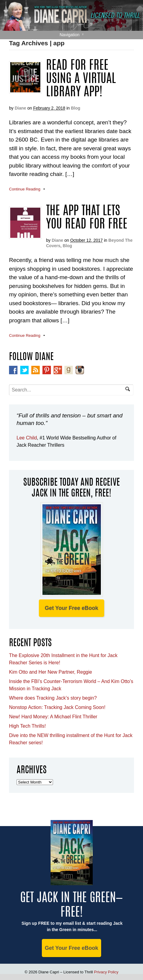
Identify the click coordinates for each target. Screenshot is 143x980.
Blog (75, 108)
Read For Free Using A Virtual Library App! (81, 79)
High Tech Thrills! (27, 726)
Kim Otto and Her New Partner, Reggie (51, 672)
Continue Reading (25, 189)
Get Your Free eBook (71, 608)
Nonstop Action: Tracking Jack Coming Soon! (57, 707)
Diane (20, 108)
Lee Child (27, 438)
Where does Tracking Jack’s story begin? (53, 698)
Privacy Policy (106, 972)
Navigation (70, 35)
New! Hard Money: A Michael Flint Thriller (53, 717)
